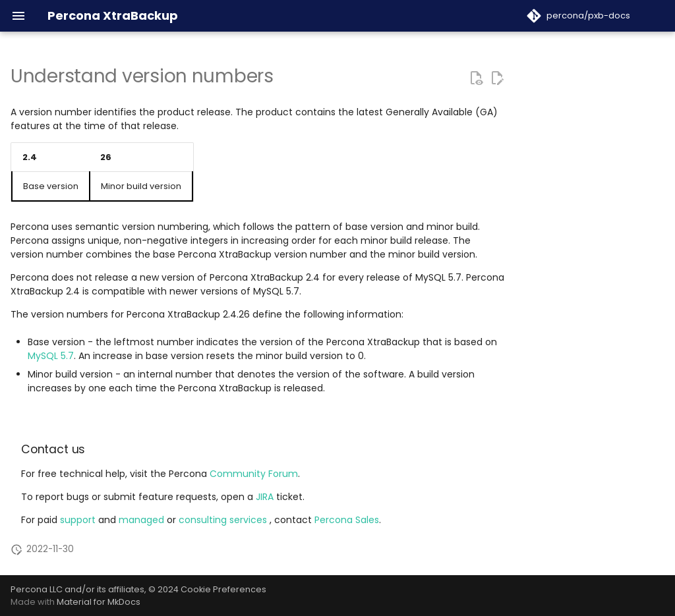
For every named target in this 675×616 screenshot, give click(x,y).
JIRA (265, 497)
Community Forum (254, 474)
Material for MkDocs (99, 602)
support (79, 520)
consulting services (224, 520)
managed (143, 520)
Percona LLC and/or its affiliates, (79, 589)
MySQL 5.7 (51, 356)
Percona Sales (347, 520)
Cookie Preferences (223, 589)
